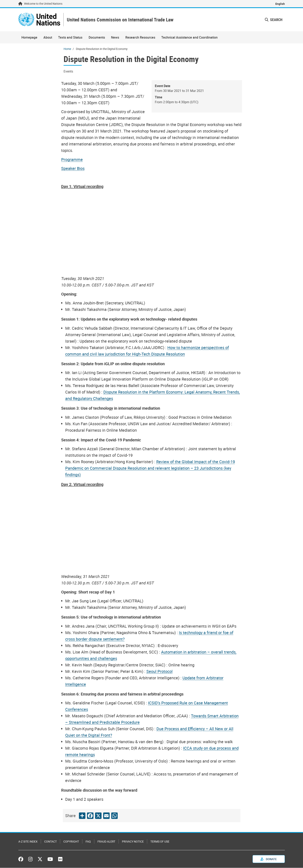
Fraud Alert (106, 842)
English (280, 4)
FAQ (88, 842)
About (48, 38)
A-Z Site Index (28, 842)
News (115, 38)
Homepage (29, 38)
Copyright (71, 842)
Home (67, 49)
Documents (97, 38)
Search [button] (274, 20)
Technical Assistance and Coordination (189, 38)
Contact (50, 842)
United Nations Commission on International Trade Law (122, 20)
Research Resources (140, 38)
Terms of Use (160, 842)
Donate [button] (269, 859)
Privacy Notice (133, 842)
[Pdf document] (75, 160)
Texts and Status (70, 38)
